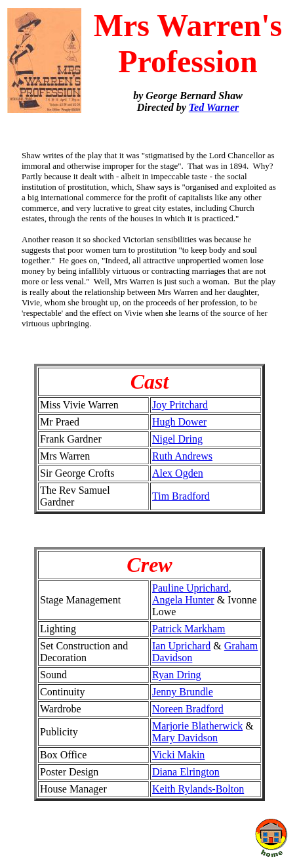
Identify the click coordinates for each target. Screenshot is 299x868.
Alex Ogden (178, 473)
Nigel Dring (177, 439)
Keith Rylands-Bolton (198, 789)
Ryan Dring (176, 675)
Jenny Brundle (183, 692)
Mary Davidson (185, 738)
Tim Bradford (181, 496)
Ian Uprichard (181, 646)
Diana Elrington (186, 772)
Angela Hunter (183, 600)
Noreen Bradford (188, 709)
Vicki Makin (178, 755)
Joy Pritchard (180, 405)
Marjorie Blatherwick (197, 726)
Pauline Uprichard (190, 588)
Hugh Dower (179, 422)
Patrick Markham (189, 629)
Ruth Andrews (182, 456)
